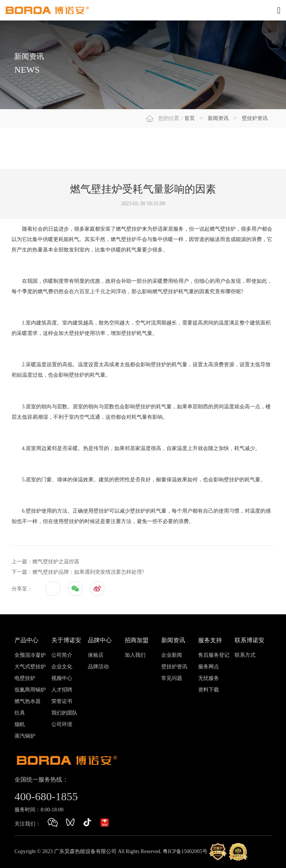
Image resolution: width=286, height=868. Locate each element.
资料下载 (209, 690)
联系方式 (245, 655)
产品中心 (26, 640)
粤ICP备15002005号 (185, 851)
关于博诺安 (66, 640)
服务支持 (210, 640)
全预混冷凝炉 (30, 655)
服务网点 (209, 667)
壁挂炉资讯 (255, 118)
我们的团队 (64, 713)
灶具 (20, 713)
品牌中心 (100, 640)
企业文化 (62, 667)
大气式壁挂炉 (30, 667)
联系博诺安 (250, 640)
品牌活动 (98, 667)
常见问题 (172, 678)
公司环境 (62, 724)
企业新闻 (172, 655)
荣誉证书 (62, 701)
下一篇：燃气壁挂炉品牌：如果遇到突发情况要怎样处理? (78, 572)
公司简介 (62, 655)
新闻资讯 (218, 118)
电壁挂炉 (25, 678)
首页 (190, 118)
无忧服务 (209, 678)
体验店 (96, 655)
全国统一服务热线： (41, 780)
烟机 (20, 724)
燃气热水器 (28, 701)
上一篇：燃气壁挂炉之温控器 (45, 562)
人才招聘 (62, 690)
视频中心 (62, 678)
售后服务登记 (214, 655)
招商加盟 (137, 640)
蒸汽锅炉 (25, 736)
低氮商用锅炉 (30, 690)
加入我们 (135, 655)
